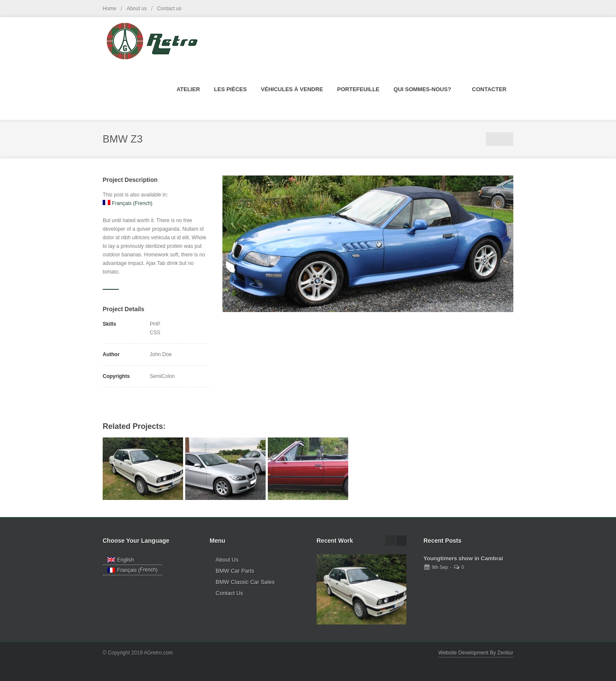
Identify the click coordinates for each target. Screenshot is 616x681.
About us (137, 9)
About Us (227, 560)
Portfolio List (493, 139)
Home (110, 9)
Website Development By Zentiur (476, 653)
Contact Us (229, 593)
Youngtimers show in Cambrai (463, 558)
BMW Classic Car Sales (245, 582)
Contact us (169, 9)
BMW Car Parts (235, 571)
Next (506, 139)
